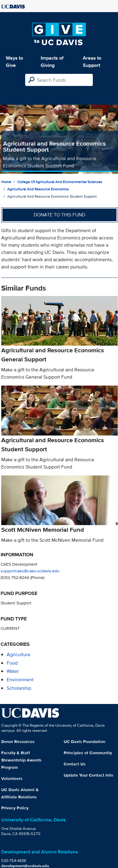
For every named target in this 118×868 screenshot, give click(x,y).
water (13, 671)
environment (20, 680)
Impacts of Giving (52, 62)
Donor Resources (18, 741)
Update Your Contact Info (88, 775)
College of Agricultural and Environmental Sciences (60, 182)
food (12, 663)
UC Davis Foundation (84, 741)
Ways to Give (14, 62)
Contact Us (75, 764)
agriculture (19, 654)
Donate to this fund (59, 215)
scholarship (19, 688)
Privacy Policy (15, 808)
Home (6, 182)
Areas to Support (92, 62)
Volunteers (12, 778)
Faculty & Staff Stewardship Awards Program (21, 760)
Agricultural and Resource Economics (38, 189)
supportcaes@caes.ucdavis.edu (30, 571)
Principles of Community (88, 753)
